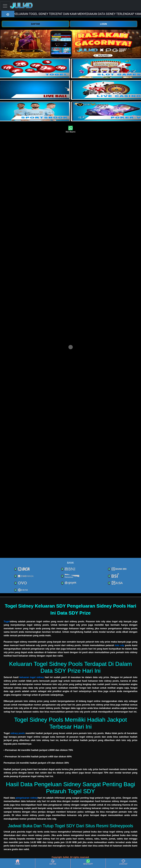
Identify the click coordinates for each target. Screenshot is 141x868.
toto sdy (119, 645)
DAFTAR (35, 24)
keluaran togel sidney (32, 677)
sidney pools (18, 733)
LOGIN (104, 24)
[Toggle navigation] (5, 6)
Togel (7, 621)
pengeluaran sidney (27, 798)
